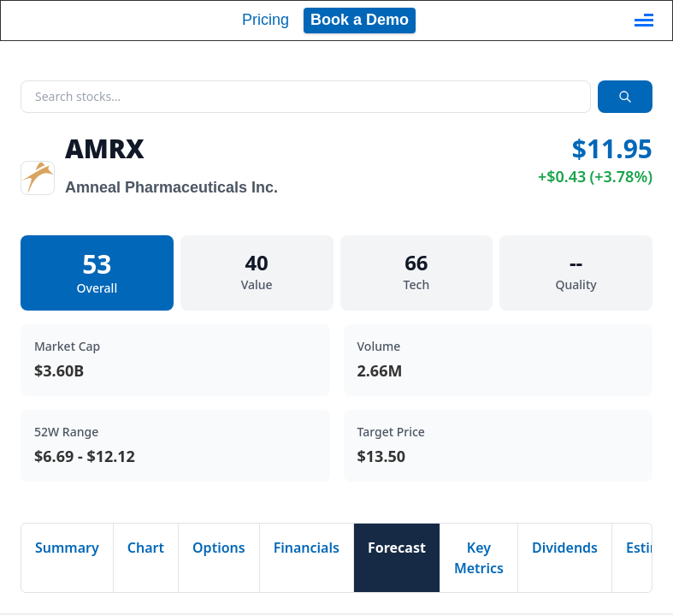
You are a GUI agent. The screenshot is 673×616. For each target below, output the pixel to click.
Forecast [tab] (397, 548)
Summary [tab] (67, 548)
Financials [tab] (307, 548)
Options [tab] (219, 548)
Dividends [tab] (565, 548)
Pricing (266, 20)
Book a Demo (360, 20)
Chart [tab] (146, 548)
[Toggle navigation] (644, 21)
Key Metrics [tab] (479, 558)
